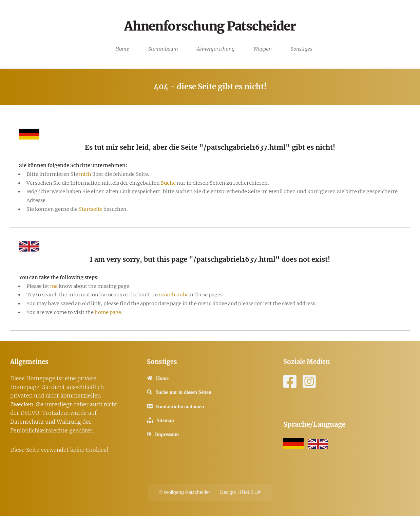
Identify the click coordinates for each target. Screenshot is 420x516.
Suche (168, 183)
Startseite (91, 209)
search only (173, 295)
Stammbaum (163, 49)
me (54, 286)
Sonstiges (301, 49)
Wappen (263, 49)
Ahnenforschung (216, 49)
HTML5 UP (249, 492)
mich (85, 174)
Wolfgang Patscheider (187, 492)
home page (108, 312)
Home (122, 49)
